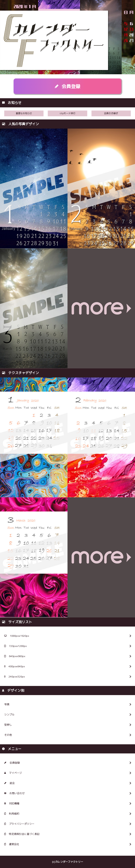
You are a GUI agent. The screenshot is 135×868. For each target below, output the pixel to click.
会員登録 (67, 86)
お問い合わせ (14, 793)
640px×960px (15, 656)
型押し (8, 725)
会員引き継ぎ (111, 113)
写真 (7, 704)
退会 (9, 783)
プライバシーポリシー (19, 824)
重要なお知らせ (24, 113)
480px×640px (15, 666)
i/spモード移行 (67, 113)
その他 (8, 735)
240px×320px (15, 677)
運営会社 (12, 844)
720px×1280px (15, 646)
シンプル (9, 714)
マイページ (13, 773)
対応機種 (12, 803)
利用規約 (12, 814)
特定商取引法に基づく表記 (22, 834)
